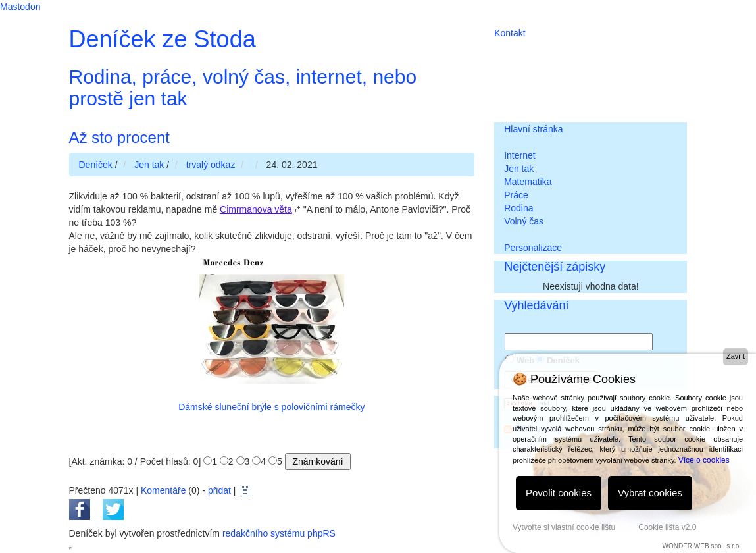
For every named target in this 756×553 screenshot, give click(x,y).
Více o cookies (704, 460)
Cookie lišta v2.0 (667, 527)
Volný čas (524, 221)
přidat (219, 490)
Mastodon (20, 7)
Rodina (518, 208)
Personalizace (533, 248)
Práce (516, 195)
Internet (519, 155)
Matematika (528, 182)
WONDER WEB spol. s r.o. (702, 546)
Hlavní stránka (533, 129)
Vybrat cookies (650, 493)
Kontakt (510, 33)
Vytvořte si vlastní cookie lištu (564, 527)
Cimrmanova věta (256, 209)
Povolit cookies (559, 493)
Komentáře (163, 490)
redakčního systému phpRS (279, 533)
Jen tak (519, 169)
